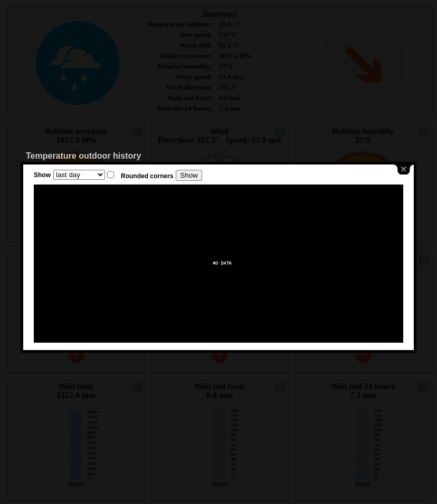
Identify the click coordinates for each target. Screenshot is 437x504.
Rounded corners (147, 176)
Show (42, 175)
